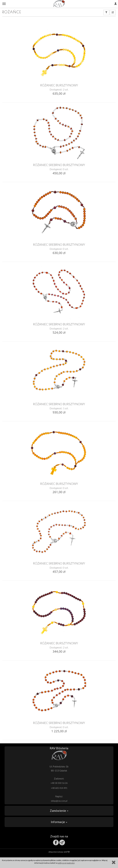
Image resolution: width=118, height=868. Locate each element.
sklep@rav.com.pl (59, 801)
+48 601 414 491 (59, 788)
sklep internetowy (59, 852)
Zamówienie (59, 811)
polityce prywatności (66, 863)
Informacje (59, 822)
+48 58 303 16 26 (59, 783)
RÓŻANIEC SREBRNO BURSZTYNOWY (59, 165)
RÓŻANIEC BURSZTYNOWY (59, 85)
